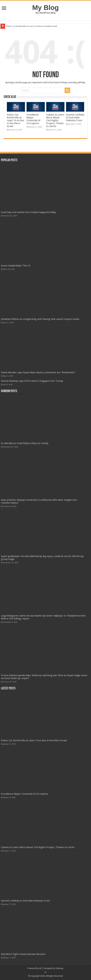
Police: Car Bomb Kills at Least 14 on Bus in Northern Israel (32, 26)
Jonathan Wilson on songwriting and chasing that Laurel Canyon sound (40, 319)
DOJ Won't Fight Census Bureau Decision (23, 954)
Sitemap (60, 968)
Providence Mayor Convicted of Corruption (33, 119)
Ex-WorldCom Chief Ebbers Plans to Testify (25, 443)
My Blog (46, 8)
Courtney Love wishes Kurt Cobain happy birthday (28, 212)
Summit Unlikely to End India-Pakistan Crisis (75, 118)
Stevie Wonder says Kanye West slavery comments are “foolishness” (38, 372)
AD (40, 968)
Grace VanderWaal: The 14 (15, 266)
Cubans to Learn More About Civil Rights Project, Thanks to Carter (55, 120)
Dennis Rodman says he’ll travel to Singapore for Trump (32, 381)
